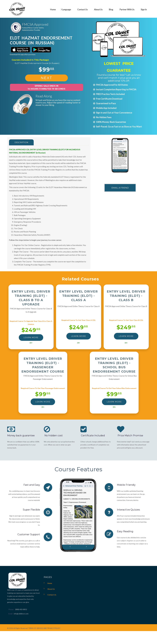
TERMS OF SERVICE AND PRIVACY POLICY (44, 628)
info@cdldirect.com (21, 614)
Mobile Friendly (126, 485)
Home (50, 583)
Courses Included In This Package (30, 60)
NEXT (46, 78)
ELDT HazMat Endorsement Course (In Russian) (37, 63)
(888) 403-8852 (21, 609)
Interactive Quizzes (128, 510)
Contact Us (52, 595)
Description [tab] (21, 142)
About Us (51, 589)
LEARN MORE (31, 337)
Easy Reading (125, 531)
